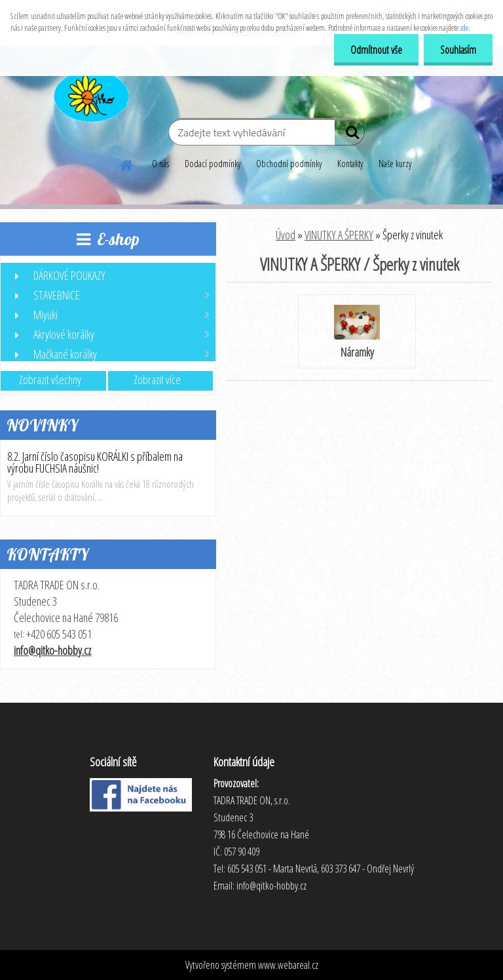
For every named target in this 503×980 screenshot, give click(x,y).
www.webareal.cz (288, 965)
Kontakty (350, 164)
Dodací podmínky (213, 164)
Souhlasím (458, 50)
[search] (349, 135)
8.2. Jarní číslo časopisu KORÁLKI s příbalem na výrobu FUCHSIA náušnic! (95, 462)
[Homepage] (127, 163)
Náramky (357, 332)
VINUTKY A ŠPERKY (339, 235)
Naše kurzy (395, 164)
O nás (160, 164)
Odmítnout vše (376, 50)
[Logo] (90, 94)
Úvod (286, 235)
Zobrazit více (157, 380)
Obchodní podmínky (289, 164)
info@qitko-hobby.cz (52, 650)
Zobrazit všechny (50, 380)
